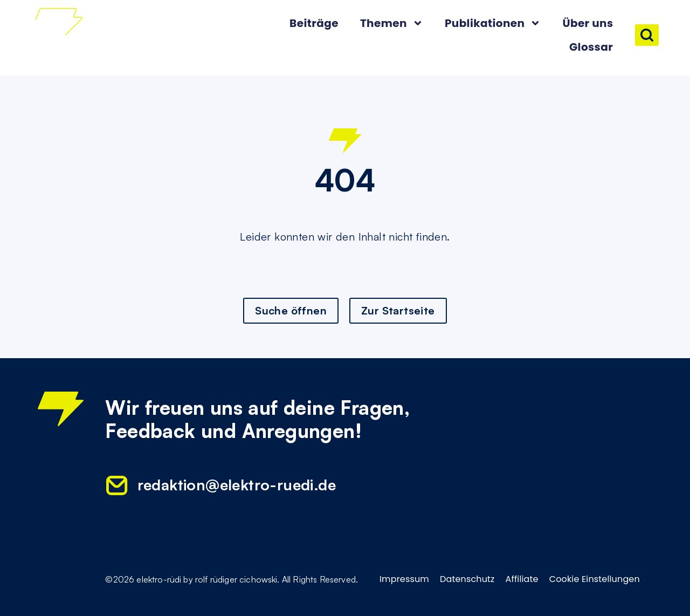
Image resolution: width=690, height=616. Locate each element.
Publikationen (493, 23)
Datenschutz (467, 579)
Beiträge (314, 23)
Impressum (404, 579)
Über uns (588, 23)
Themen (392, 23)
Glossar (591, 47)
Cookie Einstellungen (595, 579)
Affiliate (522, 579)
